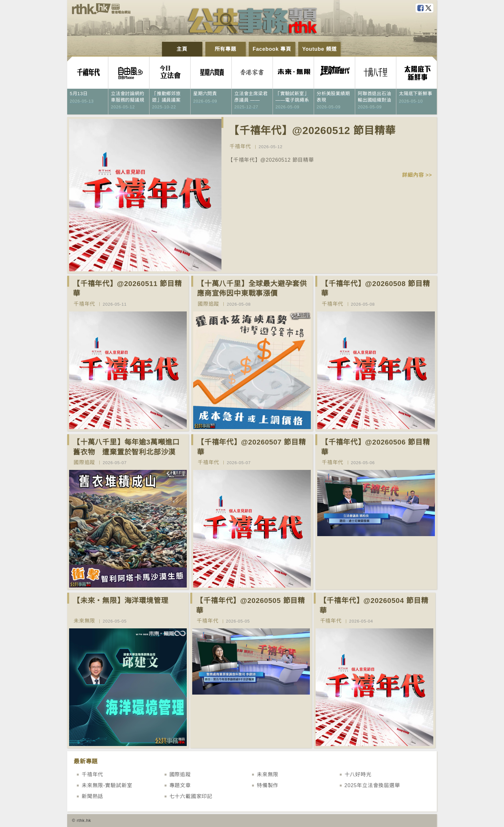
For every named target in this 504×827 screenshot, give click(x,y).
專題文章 (180, 785)
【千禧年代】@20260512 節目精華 (312, 130)
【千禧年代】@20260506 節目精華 (376, 447)
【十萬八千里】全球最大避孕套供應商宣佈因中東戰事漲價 (252, 289)
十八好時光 (358, 774)
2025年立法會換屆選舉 (372, 785)
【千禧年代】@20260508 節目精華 (376, 289)
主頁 (182, 49)
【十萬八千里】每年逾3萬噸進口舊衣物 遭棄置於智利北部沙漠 (126, 447)
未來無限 (84, 621)
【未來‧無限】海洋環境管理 (121, 601)
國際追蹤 (208, 304)
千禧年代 (240, 146)
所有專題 (225, 49)
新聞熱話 (92, 796)
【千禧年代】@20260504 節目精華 (374, 606)
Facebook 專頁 (272, 49)
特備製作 (268, 785)
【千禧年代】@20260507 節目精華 (252, 447)
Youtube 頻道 (319, 49)
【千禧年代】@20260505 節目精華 (251, 606)
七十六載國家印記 (191, 796)
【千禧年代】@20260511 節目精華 (127, 289)
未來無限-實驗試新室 (107, 785)
